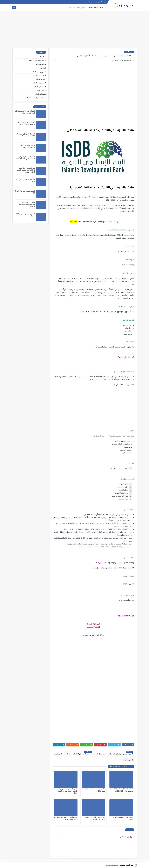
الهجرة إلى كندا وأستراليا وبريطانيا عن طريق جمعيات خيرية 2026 (26, 204)
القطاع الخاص (81, 8)
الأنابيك (42, 57)
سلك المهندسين (39, 75)
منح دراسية (71, 8)
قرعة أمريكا (40, 79)
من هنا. (115, 384)
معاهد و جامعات (39, 87)
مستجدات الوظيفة (93, 8)
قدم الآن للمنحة (93, 624)
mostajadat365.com (111, 865)
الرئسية (102, 8)
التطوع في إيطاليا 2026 (36, 61)
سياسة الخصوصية (101, 2)
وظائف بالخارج (39, 94)
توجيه (42, 68)
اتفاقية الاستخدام (90, 2)
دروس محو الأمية (38, 72)
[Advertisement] (75, 31)
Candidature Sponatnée (35, 98)
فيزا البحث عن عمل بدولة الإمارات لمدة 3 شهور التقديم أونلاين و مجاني (26, 170)
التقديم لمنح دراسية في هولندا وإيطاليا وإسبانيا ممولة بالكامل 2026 (68, 791)
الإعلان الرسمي (93, 627)
